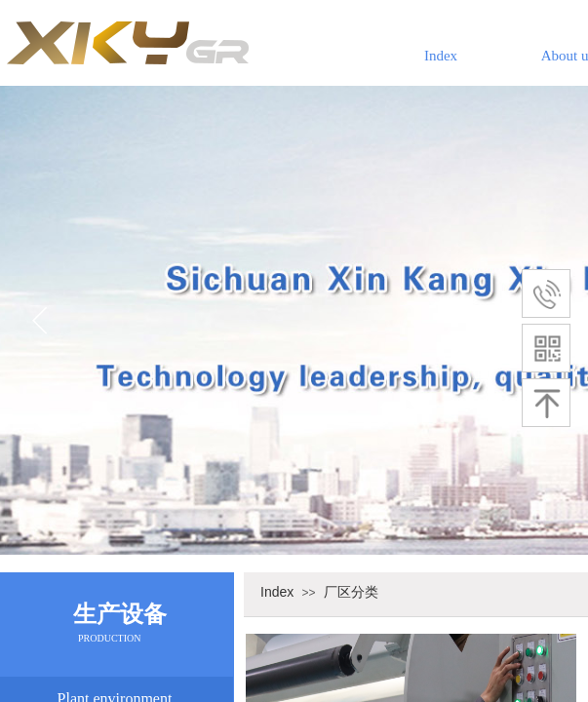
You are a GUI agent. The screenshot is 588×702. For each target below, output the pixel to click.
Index (441, 56)
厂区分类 (351, 592)
